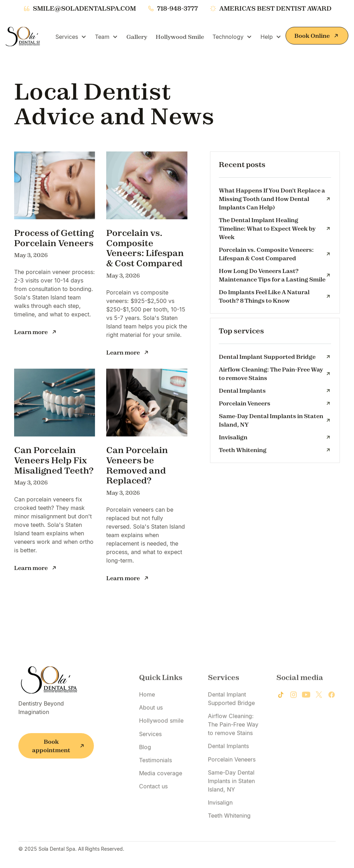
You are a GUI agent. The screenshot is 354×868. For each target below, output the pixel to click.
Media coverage (161, 797)
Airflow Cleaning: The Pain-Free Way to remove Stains (233, 749)
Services (150, 758)
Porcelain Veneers (232, 783)
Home (147, 719)
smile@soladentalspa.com (84, 8)
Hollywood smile (161, 745)
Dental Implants (228, 770)
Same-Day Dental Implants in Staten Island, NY (231, 805)
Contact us (153, 810)
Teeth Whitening (229, 840)
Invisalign (220, 826)
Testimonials (155, 784)
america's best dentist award (275, 8)
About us (151, 732)
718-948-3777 (178, 8)
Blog (145, 771)
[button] (71, 37)
